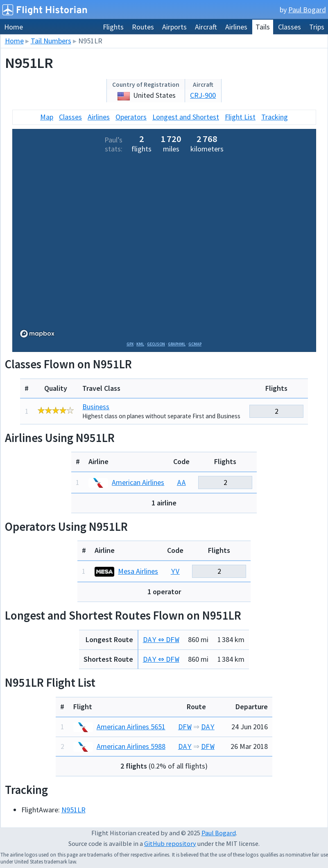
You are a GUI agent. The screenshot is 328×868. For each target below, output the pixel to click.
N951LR (74, 810)
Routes (143, 27)
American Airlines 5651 (119, 727)
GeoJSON (156, 344)
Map (47, 117)
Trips (317, 27)
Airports (174, 27)
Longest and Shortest (186, 117)
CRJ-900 (203, 95)
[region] (164, 249)
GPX (130, 344)
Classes (290, 27)
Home (14, 27)
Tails (263, 27)
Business (96, 407)
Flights (113, 27)
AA (181, 482)
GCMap (195, 344)
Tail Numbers (51, 41)
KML (140, 344)
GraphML (177, 344)
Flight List (240, 117)
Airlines (236, 27)
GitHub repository (170, 843)
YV (175, 571)
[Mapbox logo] (37, 334)
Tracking (275, 117)
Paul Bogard (307, 10)
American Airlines (126, 482)
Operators (131, 117)
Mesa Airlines (126, 571)
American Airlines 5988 (119, 746)
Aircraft (206, 27)
